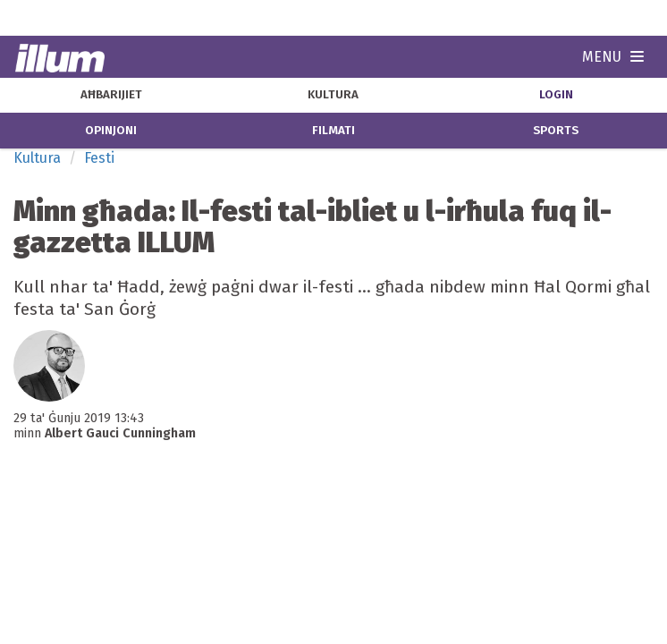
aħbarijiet (111, 95)
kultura (333, 95)
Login (556, 95)
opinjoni (111, 131)
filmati (333, 131)
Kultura (37, 158)
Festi (99, 158)
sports (556, 131)
